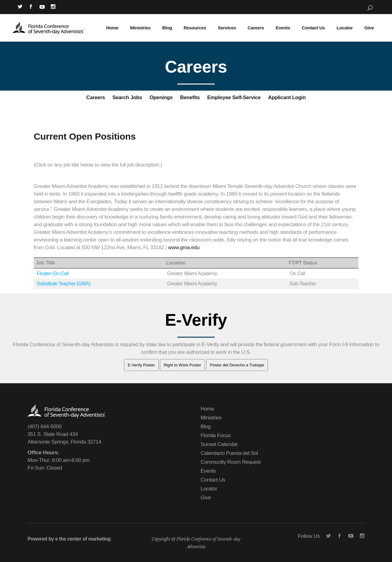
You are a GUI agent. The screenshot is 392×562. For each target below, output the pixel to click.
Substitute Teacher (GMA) (64, 284)
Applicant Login (287, 97)
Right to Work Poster (182, 365)
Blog (206, 427)
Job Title (45, 263)
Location (176, 263)
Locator (209, 489)
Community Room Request (231, 462)
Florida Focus (216, 435)
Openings (161, 97)
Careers (96, 97)
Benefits (190, 97)
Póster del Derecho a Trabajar (237, 365)
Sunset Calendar (219, 444)
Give (206, 498)
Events (208, 471)
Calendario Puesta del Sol (229, 453)
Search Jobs (127, 97)
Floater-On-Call (53, 274)
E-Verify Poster (141, 365)
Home (207, 409)
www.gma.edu (184, 247)
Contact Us (213, 480)
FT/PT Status (303, 263)
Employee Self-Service (234, 97)
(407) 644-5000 (45, 427)
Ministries (211, 418)
